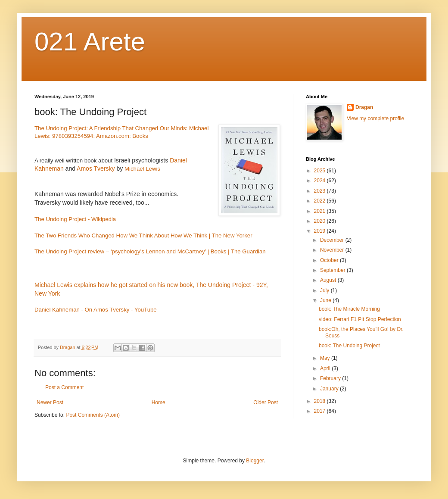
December (333, 240)
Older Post (266, 402)
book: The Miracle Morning (349, 309)
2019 (320, 231)
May (326, 358)
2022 (320, 201)
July (325, 290)
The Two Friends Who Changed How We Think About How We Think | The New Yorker (143, 235)
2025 (320, 171)
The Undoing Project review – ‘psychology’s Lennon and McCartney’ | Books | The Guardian (150, 251)
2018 (320, 401)
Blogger (255, 461)
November (333, 250)
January (330, 389)
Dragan (364, 107)
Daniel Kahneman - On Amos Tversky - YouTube (96, 310)
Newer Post (50, 402)
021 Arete (90, 42)
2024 (320, 181)
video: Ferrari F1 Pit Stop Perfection (360, 319)
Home (159, 402)
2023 (320, 191)
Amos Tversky (96, 168)
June (326, 300)
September (333, 270)
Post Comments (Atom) (93, 415)
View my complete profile (375, 119)
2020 (320, 221)
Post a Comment (64, 387)
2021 (320, 211)
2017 (320, 411)
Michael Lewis (142, 169)
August (329, 280)
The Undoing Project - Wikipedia (75, 219)
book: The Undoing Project (349, 346)
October (330, 260)
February (331, 378)
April (326, 368)
